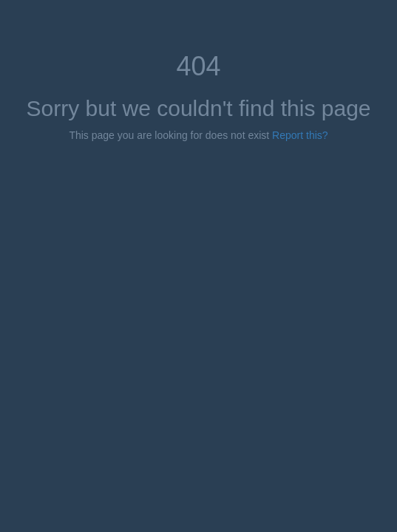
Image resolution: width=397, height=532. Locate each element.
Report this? (300, 135)
